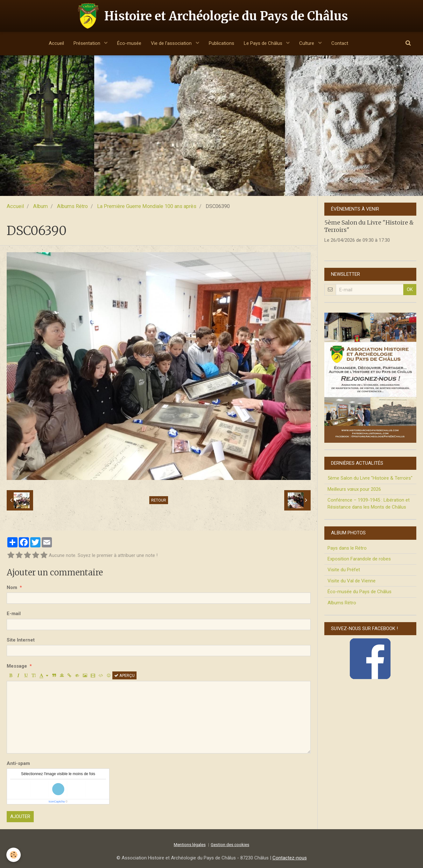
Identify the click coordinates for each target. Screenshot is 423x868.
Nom (12, 587)
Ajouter (20, 816)
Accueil (56, 43)
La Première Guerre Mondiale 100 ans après (147, 206)
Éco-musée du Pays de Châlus (360, 592)
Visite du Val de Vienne (352, 581)
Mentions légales (190, 844)
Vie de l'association (172, 43)
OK (410, 289)
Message (17, 666)
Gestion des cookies (230, 844)
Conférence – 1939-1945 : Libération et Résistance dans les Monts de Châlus (369, 503)
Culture (307, 43)
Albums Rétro (72, 206)
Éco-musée (129, 43)
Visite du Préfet (344, 570)
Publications (222, 43)
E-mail (14, 614)
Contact (340, 43)
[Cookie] (14, 855)
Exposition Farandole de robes (359, 559)
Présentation (88, 43)
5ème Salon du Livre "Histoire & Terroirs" (370, 478)
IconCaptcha (57, 802)
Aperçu (124, 675)
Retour (159, 500)
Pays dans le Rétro (347, 548)
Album (40, 206)
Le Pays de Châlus (264, 43)
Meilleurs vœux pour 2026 (354, 489)
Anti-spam (18, 763)
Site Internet (21, 640)
